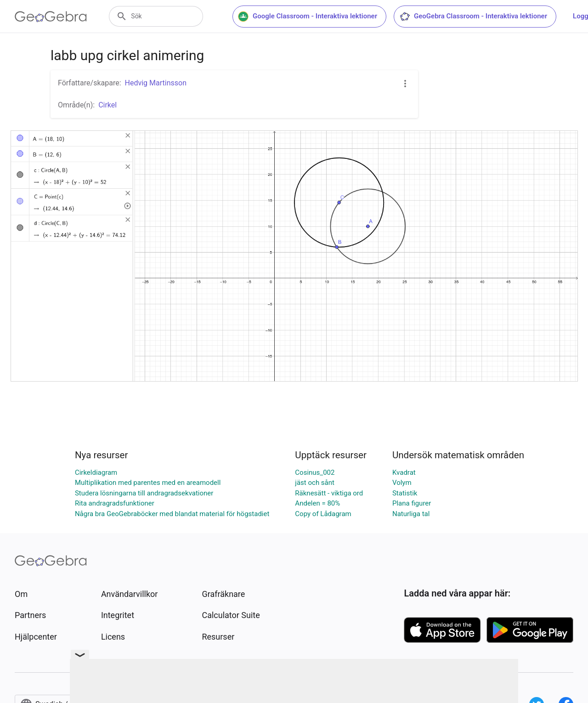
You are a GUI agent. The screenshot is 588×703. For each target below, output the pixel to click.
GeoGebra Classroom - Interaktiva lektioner (475, 17)
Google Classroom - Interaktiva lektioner (309, 17)
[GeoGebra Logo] (51, 17)
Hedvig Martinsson (156, 83)
